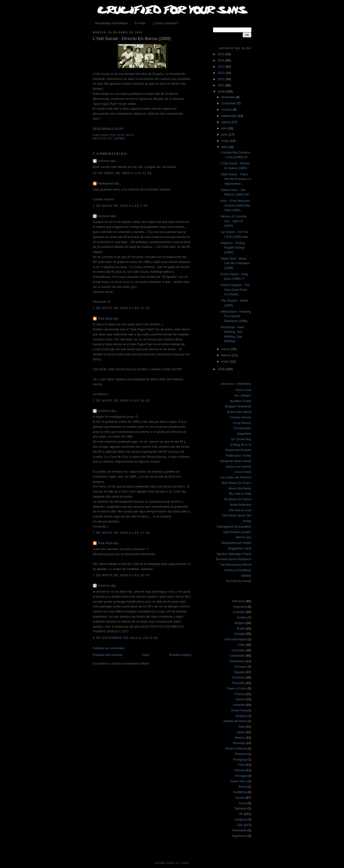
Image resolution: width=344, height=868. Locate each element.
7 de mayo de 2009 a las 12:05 (121, 308)
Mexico (240, 738)
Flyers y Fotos (237, 688)
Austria (242, 617)
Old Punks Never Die (237, 515)
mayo (226, 141)
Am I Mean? (243, 395)
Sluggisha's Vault (239, 548)
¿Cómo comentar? (165, 23)
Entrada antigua (180, 655)
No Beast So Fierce (238, 499)
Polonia (239, 770)
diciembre (229, 97)
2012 (222, 73)
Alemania (238, 601)
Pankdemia (106, 183)
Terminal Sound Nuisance (233, 559)
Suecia (240, 798)
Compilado (237, 656)
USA (240, 825)
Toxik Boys (105, 318)
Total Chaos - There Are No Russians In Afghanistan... (236, 179)
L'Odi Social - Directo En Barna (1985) (132, 39)
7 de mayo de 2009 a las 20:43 (121, 575)
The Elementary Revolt (235, 565)
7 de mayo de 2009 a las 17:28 (121, 533)
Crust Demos (242, 423)
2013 (222, 67)
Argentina (240, 607)
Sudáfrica (240, 792)
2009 (222, 92)
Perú (241, 765)
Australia (239, 612)
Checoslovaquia (235, 639)
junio (225, 134)
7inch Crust (243, 390)
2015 (222, 54)
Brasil (241, 628)
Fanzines (238, 677)
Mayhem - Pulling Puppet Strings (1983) (233, 248)
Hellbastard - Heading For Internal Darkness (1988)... (236, 316)
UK (241, 814)
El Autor (140, 23)
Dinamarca (237, 661)
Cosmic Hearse (241, 417)
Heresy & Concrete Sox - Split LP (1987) (234, 221)
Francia (239, 694)
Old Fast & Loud (240, 510)
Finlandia (238, 683)
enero (226, 361)
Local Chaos (242, 472)
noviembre (229, 103)
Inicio (146, 655)
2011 (222, 79)
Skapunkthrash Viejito (236, 543)
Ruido (247, 521)
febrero (227, 355)
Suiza (243, 803)
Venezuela (239, 830)
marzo (226, 349)
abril (225, 147)
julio (225, 128)
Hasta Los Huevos (238, 467)
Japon (240, 732)
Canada (239, 634)
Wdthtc (246, 576)
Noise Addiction (241, 505)
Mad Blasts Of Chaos (237, 483)
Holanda (239, 705)
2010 (222, 85)
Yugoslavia (239, 836)
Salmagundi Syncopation (234, 526)
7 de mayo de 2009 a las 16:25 (121, 401)
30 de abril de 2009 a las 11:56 (122, 173)
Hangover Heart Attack (236, 461)
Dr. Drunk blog (241, 439)
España (119, 139)
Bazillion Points (241, 401)
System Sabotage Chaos (234, 554)
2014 (222, 60)
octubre (227, 110)
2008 (222, 369)
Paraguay (240, 759)
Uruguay (241, 819)
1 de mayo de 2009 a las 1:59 (120, 206)
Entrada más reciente (108, 655)
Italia (241, 727)
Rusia (243, 787)
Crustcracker (242, 428)
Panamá (241, 754)
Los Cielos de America (236, 477)
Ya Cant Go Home (238, 581)
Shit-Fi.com (243, 537)
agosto (226, 122)
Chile (241, 645)
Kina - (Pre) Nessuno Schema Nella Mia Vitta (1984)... (235, 205)
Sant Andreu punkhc (237, 532)
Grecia (240, 699)
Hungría (241, 716)
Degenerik (244, 434)
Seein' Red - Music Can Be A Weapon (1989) (235, 263)
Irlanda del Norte (235, 721)
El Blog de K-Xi (241, 445)
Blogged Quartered (238, 406)
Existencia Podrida (238, 450)
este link (103, 84)
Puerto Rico (238, 781)
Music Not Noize (240, 488)
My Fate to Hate (240, 494)
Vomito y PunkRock (238, 570)
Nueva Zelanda (236, 748)
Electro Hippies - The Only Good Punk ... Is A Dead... (236, 290)
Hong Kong (239, 710)
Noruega (239, 743)
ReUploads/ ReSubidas (111, 23)
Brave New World (239, 412)
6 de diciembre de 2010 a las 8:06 (125, 638)
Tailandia (240, 808)
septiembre (229, 116)
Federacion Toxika (238, 455)
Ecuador (241, 667)
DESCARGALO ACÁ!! (108, 129)
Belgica (240, 623)
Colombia (238, 650)
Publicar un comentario (109, 648)
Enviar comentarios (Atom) (131, 663)
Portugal (241, 776)
